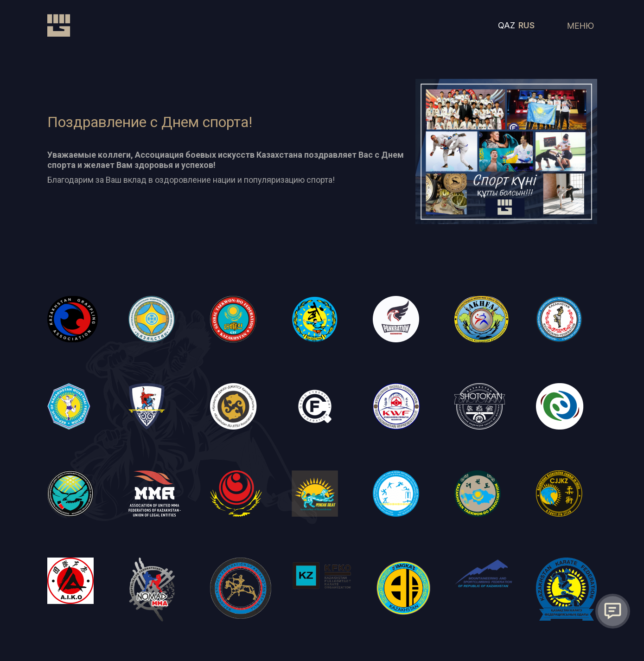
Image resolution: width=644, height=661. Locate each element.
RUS (526, 25)
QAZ (507, 25)
